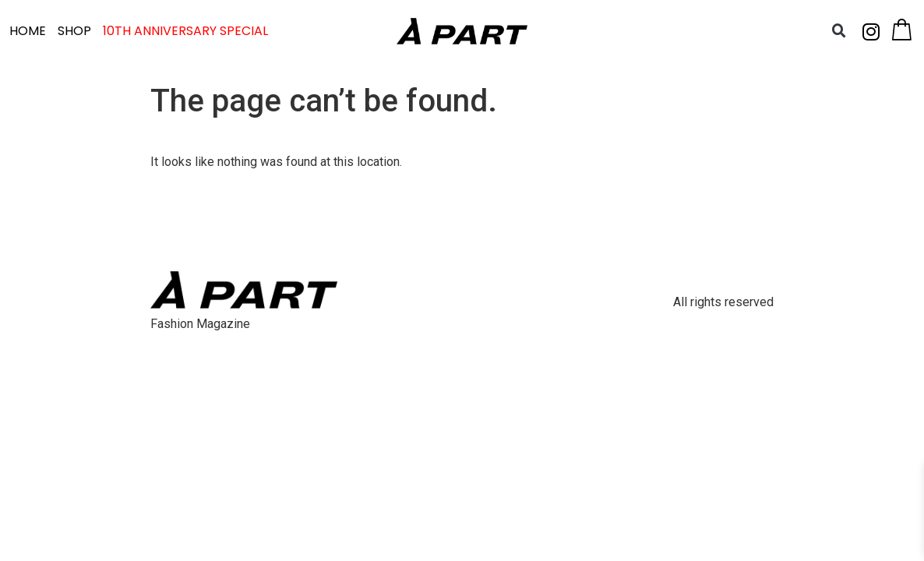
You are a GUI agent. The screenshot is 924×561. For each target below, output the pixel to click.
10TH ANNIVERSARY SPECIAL (185, 31)
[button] (839, 31)
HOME (28, 31)
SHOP (74, 31)
